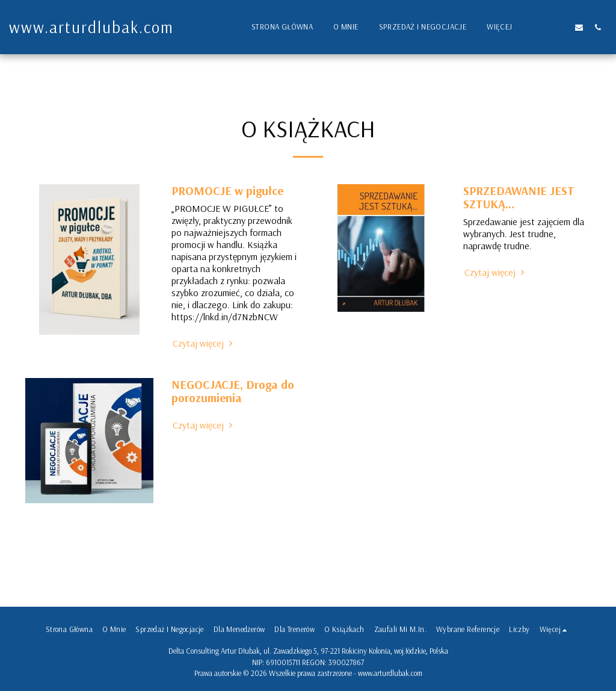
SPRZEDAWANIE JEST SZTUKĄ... (519, 197)
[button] (542, 27)
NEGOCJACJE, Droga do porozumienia (233, 391)
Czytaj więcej (204, 343)
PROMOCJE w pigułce (227, 191)
